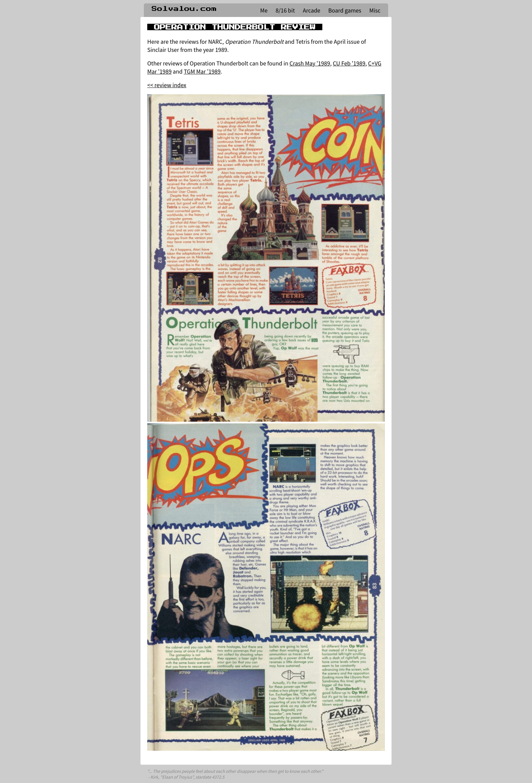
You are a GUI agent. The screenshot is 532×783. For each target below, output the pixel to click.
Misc (375, 10)
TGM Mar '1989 (202, 71)
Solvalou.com (184, 9)
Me (264, 10)
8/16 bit (285, 10)
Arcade (312, 10)
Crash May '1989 (310, 63)
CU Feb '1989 (349, 63)
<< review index (167, 85)
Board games (345, 10)
